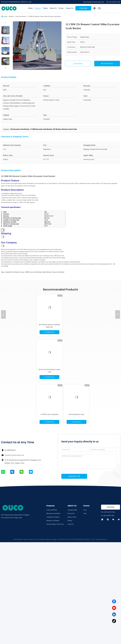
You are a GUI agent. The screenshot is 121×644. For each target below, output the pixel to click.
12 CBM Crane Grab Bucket (49, 414)
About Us (53, 8)
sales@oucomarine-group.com (14, 455)
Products (38, 8)
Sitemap (70, 521)
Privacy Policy (18, 539)
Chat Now (83, 8)
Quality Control (72, 517)
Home (31, 8)
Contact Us (70, 8)
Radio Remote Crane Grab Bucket (53, 272)
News (85, 513)
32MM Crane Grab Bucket (33, 272)
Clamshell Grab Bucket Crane (14, 272)
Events (61, 8)
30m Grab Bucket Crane (77, 414)
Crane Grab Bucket (21, 16)
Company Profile (72, 510)
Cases (85, 510)
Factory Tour (71, 513)
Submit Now (74, 476)
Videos (45, 8)
